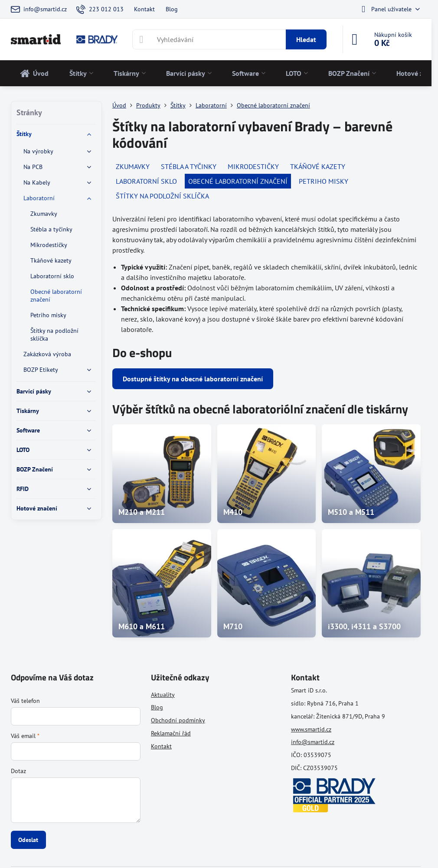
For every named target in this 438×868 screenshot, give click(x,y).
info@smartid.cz (313, 742)
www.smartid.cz (311, 729)
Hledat (306, 39)
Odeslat (28, 840)
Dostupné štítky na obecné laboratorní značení (193, 379)
